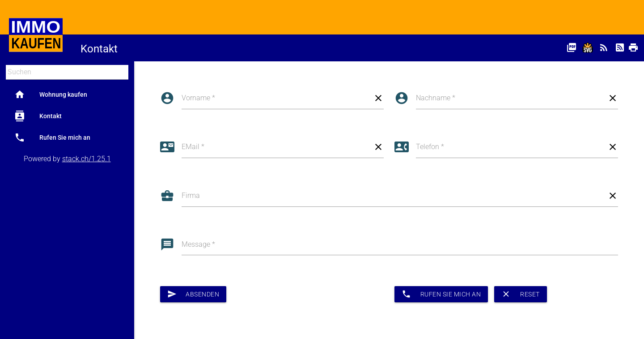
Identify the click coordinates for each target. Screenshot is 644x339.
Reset (520, 294)
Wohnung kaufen (51, 94)
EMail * (193, 147)
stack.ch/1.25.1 (87, 159)
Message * (198, 244)
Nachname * (436, 98)
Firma (191, 195)
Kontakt (38, 116)
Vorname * (198, 98)
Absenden (193, 294)
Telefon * (430, 147)
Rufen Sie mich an (52, 137)
